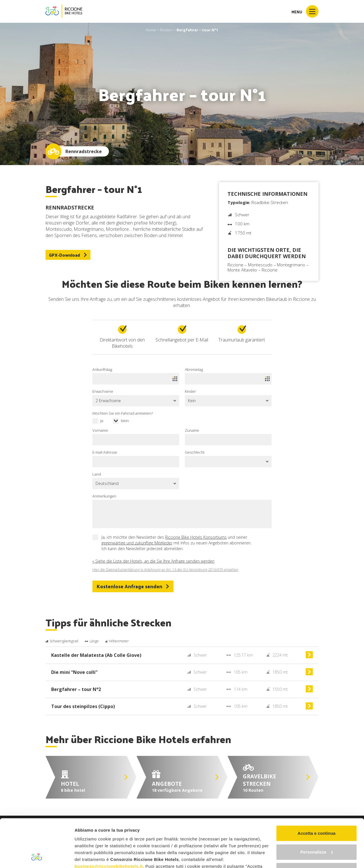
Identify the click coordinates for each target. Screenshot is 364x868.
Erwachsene (103, 391)
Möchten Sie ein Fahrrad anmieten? (123, 413)
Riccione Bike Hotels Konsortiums (196, 537)
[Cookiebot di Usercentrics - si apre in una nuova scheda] (37, 857)
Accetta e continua (316, 788)
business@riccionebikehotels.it (109, 821)
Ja (102, 421)
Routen (166, 30)
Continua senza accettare (317, 825)
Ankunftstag (102, 369)
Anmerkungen (104, 496)
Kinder (190, 391)
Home (151, 30)
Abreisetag (194, 369)
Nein (125, 421)
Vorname (100, 430)
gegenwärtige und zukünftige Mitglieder (137, 543)
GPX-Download (68, 255)
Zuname (192, 430)
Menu (305, 11)
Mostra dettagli (90, 857)
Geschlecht (195, 452)
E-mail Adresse (105, 452)
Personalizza (317, 807)
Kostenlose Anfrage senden (133, 586)
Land (97, 474)
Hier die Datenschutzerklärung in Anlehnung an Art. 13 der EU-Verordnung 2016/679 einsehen (165, 570)
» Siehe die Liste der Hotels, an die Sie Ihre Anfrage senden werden (153, 561)
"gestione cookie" (209, 842)
